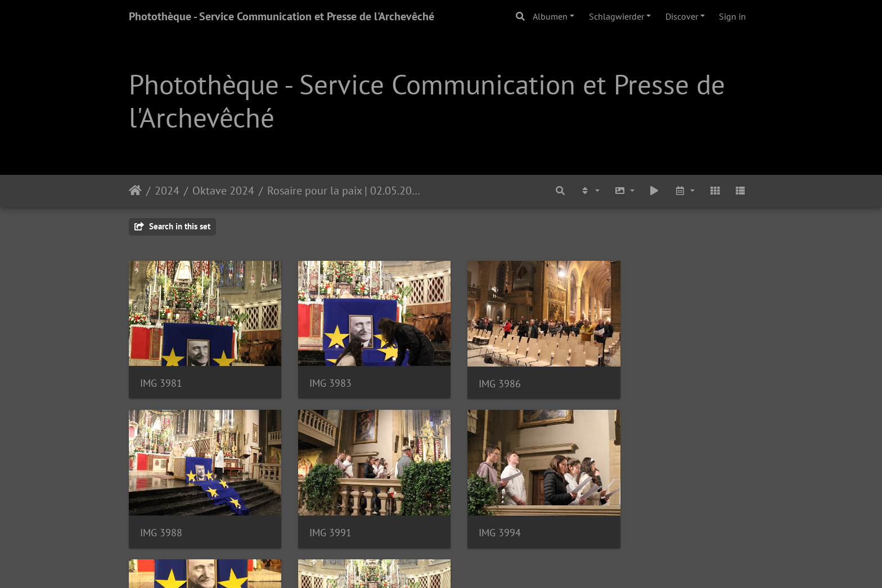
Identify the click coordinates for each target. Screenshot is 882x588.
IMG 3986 (482, 377)
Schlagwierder (616, 16)
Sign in (732, 16)
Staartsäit (135, 191)
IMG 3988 (642, 377)
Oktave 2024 (223, 191)
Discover (682, 16)
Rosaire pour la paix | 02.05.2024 (345, 191)
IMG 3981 (161, 377)
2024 (167, 191)
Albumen (550, 16)
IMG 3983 (321, 377)
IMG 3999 (642, 520)
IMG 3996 (482, 520)
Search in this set (172, 226)
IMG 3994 (321, 520)
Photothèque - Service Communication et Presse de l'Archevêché (282, 16)
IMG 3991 (161, 520)
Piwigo (472, 564)
